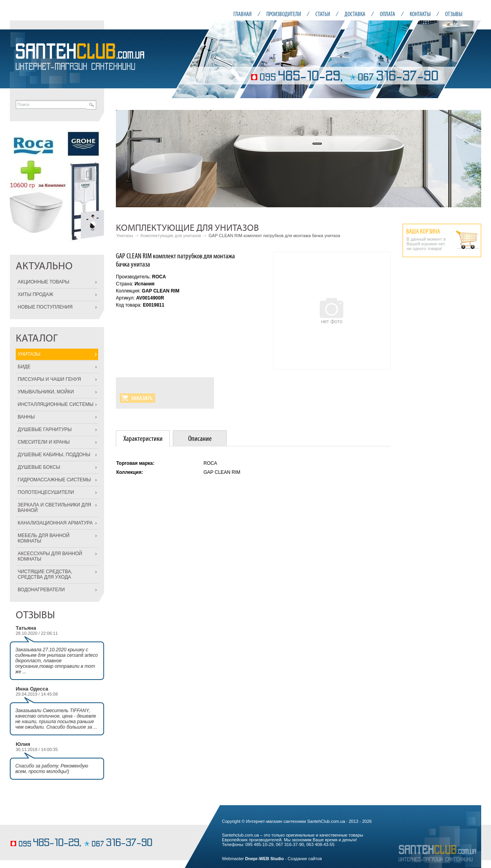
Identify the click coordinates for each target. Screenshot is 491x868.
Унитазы (125, 236)
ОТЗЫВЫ (454, 14)
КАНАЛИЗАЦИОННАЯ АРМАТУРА (55, 523)
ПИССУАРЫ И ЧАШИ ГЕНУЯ (49, 379)
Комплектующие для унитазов (171, 236)
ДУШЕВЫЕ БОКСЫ (39, 467)
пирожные (21, 831)
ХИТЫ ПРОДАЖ (36, 294)
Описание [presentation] (200, 438)
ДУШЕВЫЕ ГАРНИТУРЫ (45, 429)
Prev (126, 159)
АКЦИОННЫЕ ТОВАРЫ (43, 282)
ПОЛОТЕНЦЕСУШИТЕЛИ (46, 492)
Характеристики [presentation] (143, 438)
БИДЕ (24, 367)
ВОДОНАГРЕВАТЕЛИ (41, 590)
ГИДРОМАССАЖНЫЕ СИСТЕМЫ (54, 480)
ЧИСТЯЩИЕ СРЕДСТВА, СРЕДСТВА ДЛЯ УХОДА (45, 574)
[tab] (143, 438)
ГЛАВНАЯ (243, 14)
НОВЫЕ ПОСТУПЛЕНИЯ (45, 307)
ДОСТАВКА (355, 14)
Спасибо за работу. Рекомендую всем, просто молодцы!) (52, 769)
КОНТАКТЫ (420, 14)
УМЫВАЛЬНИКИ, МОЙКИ (46, 392)
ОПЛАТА (387, 14)
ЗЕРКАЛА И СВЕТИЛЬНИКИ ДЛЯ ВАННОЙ (54, 508)
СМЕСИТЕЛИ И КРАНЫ (44, 442)
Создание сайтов (305, 859)
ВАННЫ (26, 417)
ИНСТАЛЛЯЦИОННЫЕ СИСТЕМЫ (56, 404)
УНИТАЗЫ (29, 354)
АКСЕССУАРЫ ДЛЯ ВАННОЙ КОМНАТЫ (50, 556)
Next (471, 159)
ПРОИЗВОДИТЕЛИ (284, 14)
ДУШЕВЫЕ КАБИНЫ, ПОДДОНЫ (54, 455)
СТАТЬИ (323, 14)
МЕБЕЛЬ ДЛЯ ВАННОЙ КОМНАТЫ (44, 538)
